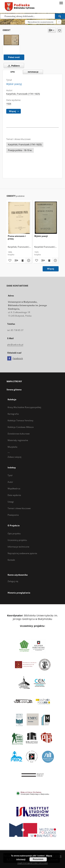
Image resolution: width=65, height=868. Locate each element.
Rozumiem (38, 859)
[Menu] (61, 3)
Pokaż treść (14, 57)
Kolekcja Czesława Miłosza (21, 427)
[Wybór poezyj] (11, 40)
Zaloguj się (13, 581)
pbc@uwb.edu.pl (15, 345)
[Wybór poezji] (46, 218)
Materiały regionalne (18, 440)
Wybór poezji (41, 236)
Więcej (51, 269)
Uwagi (11, 502)
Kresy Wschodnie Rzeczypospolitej (24, 407)
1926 (9, 104)
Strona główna (14, 390)
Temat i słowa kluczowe (19, 508)
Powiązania (13, 515)
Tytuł (10, 475)
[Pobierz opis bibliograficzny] (16, 260)
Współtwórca (14, 489)
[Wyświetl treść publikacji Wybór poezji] (49, 260)
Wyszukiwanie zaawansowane (41, 22)
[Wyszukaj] (60, 16)
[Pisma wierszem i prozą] (19, 218)
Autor (10, 482)
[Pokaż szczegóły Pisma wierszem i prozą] (28, 260)
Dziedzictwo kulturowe (19, 434)
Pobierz (13, 66)
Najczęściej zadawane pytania (22, 553)
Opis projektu (14, 533)
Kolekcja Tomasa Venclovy (21, 420)
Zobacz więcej (15, 457)
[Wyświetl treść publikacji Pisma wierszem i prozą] (22, 260)
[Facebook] (9, 359)
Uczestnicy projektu (17, 540)
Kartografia (13, 414)
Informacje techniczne (19, 547)
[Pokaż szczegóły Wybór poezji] (55, 260)
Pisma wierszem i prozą (17, 237)
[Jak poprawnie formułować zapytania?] (59, 22)
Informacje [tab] (33, 72)
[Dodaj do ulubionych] (60, 30)
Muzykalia (13, 447)
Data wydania (14, 495)
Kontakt (11, 560)
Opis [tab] (13, 72)
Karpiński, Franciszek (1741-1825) (23, 94)
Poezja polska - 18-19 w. (20, 150)
